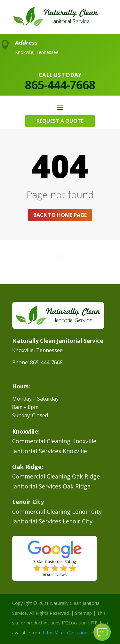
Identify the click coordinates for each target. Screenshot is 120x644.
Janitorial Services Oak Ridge (51, 486)
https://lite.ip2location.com (70, 633)
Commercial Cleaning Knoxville (54, 441)
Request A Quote (60, 121)
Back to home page (60, 215)
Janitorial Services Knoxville (50, 451)
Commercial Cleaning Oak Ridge (56, 476)
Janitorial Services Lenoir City (52, 521)
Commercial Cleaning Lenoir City (57, 512)
